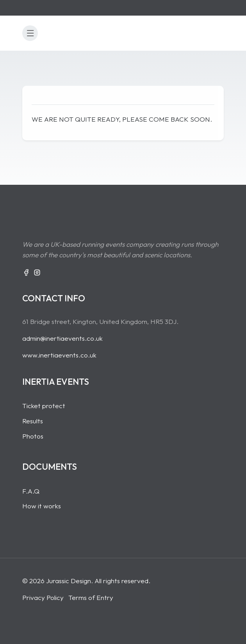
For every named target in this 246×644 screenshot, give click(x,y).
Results (33, 421)
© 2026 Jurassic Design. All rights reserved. (86, 581)
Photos (33, 436)
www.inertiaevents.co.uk (59, 355)
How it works (42, 506)
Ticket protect (44, 406)
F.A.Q (31, 491)
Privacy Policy (43, 597)
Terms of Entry (91, 597)
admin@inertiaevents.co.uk (62, 338)
